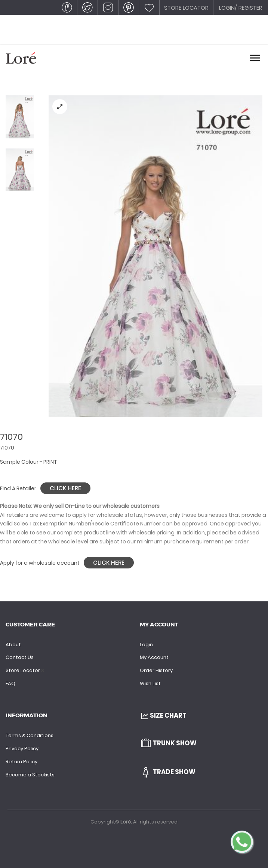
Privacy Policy (22, 749)
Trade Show (168, 772)
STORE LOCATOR (186, 8)
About (13, 645)
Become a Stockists (30, 775)
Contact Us (20, 657)
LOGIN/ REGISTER (241, 8)
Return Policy (21, 762)
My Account (154, 657)
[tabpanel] (156, 256)
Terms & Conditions (30, 735)
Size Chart (163, 715)
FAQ (10, 683)
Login (146, 645)
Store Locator (23, 670)
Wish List (150, 683)
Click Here (65, 488)
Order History (156, 670)
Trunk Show (168, 743)
